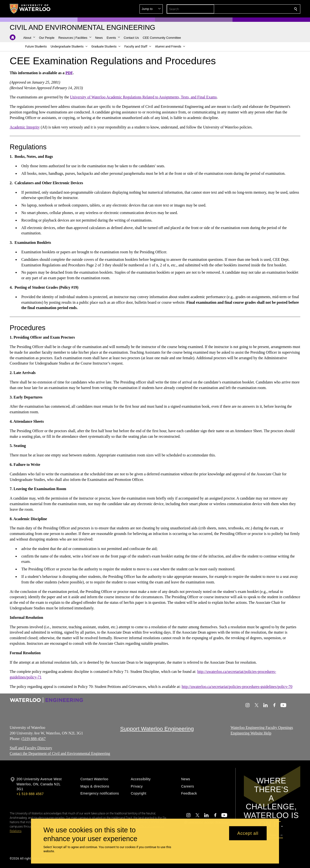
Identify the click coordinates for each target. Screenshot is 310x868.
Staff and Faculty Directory (31, 748)
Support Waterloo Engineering (157, 729)
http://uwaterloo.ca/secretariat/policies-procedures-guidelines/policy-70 (237, 687)
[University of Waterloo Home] (30, 9)
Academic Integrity (25, 127)
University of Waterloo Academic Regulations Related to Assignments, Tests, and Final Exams (143, 97)
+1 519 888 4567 (30, 794)
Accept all (248, 833)
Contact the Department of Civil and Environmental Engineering (60, 754)
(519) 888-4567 (33, 739)
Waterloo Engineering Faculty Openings (262, 728)
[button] (261, 9)
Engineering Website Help (251, 733)
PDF (69, 73)
